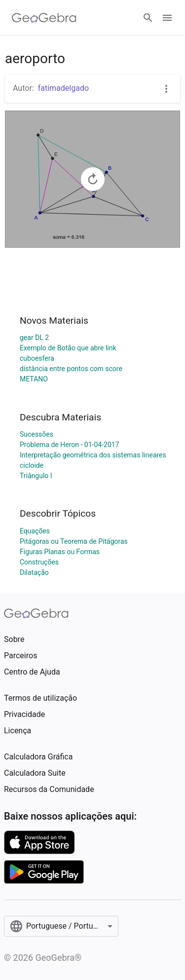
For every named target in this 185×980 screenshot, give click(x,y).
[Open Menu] (167, 18)
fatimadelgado (63, 88)
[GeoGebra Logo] (44, 18)
